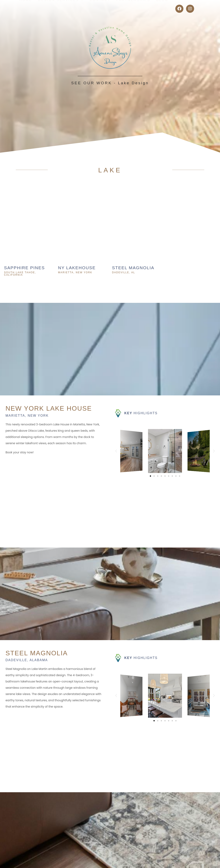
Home (26, 9)
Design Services (61, 9)
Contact (100, 9)
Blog (162, 9)
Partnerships (133, 9)
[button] (116, 451)
